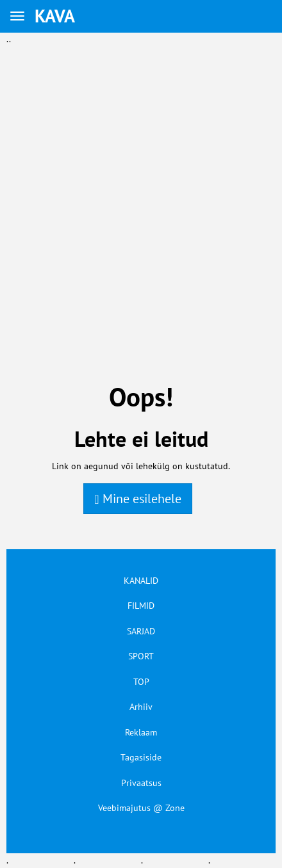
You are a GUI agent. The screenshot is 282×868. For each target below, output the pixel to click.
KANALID (141, 581)
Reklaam (141, 732)
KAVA (55, 16)
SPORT (141, 656)
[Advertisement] (141, 187)
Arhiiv (141, 707)
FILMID (141, 606)
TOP (141, 682)
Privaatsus (141, 783)
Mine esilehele (137, 499)
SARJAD (141, 631)
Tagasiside (141, 757)
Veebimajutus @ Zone (141, 808)
